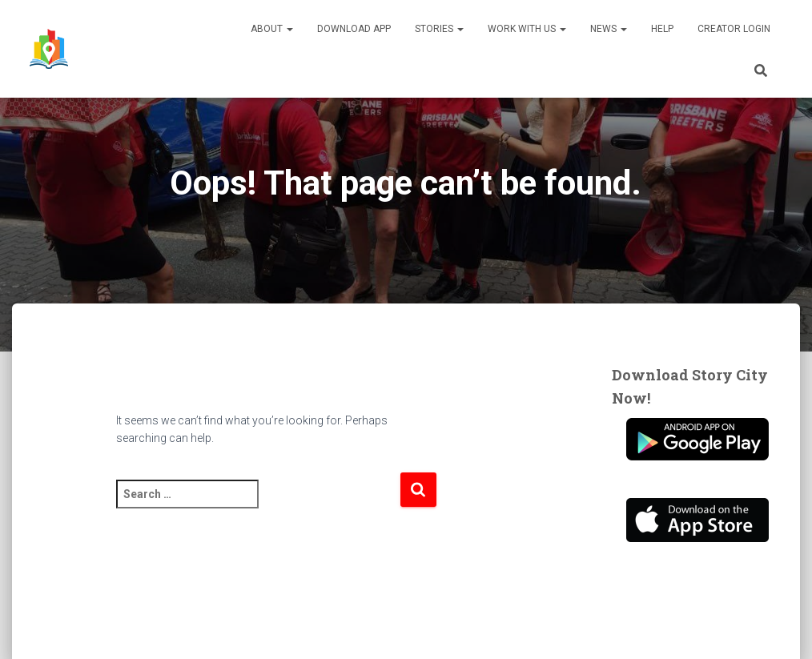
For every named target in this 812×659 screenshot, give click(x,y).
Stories (439, 29)
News (609, 29)
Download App (354, 29)
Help (662, 29)
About (272, 29)
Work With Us (527, 29)
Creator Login (734, 29)
